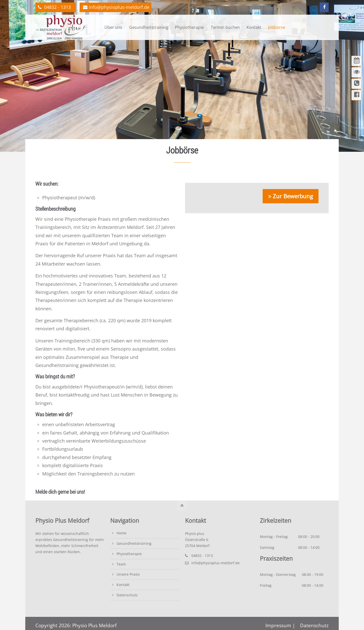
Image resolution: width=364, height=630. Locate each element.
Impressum (279, 625)
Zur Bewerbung (293, 196)
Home (121, 533)
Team (121, 564)
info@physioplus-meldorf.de (116, 7)
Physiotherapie (129, 554)
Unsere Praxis (128, 574)
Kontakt (123, 585)
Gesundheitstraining (134, 543)
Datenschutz (127, 595)
